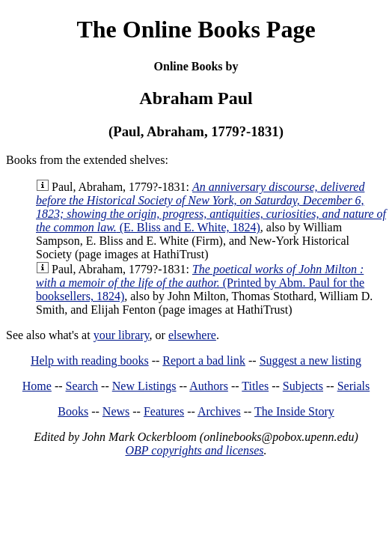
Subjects (303, 386)
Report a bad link (204, 360)
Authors (209, 386)
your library (122, 335)
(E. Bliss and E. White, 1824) (211, 207)
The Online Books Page (196, 29)
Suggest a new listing (310, 360)
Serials (354, 386)
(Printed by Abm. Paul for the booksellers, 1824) (200, 283)
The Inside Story (294, 411)
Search (82, 386)
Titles (255, 386)
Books (73, 411)
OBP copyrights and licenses (194, 450)
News (116, 411)
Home (37, 386)
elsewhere (192, 335)
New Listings (144, 386)
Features (164, 411)
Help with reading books (90, 360)
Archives (219, 411)
